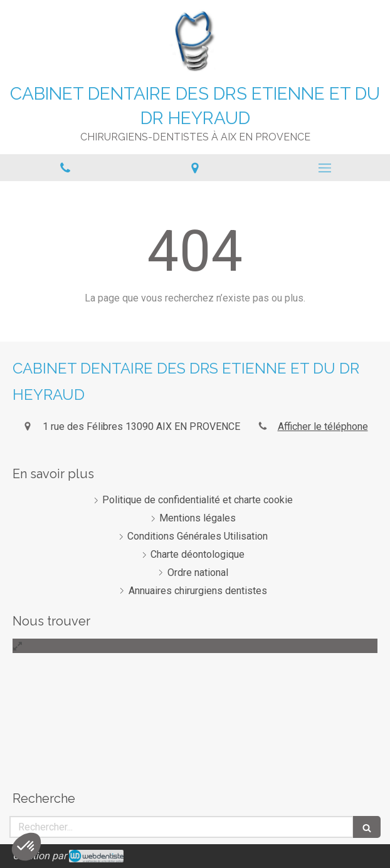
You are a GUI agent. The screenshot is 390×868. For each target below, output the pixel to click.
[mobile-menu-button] (325, 168)
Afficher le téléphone (323, 426)
